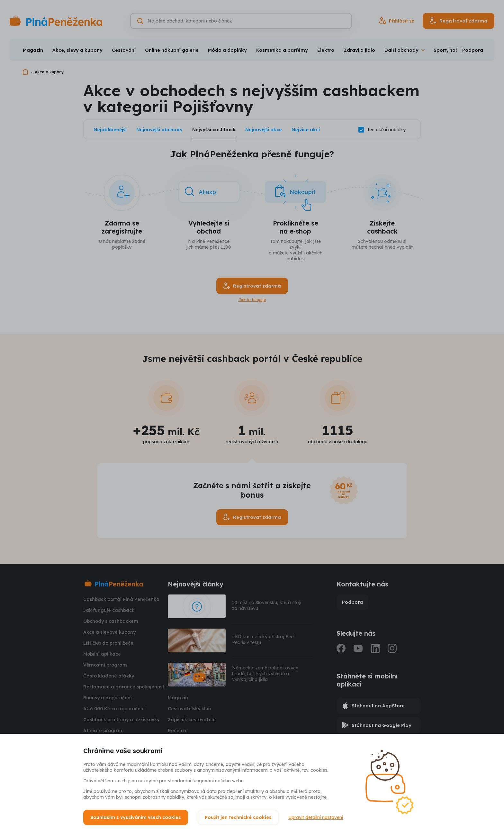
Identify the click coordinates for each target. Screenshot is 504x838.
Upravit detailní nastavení (316, 817)
